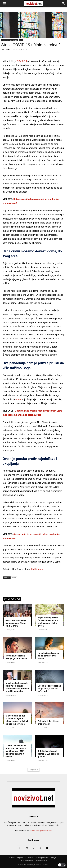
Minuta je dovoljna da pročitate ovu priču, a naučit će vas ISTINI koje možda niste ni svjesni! (16, 751)
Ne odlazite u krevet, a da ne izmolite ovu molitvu (49, 656)
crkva (14, 578)
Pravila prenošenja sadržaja (46, 858)
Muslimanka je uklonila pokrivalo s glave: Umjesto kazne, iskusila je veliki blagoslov (17, 687)
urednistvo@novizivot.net (41, 831)
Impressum (21, 858)
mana (18, 399)
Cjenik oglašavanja (27, 860)
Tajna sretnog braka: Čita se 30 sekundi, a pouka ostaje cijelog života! (48, 622)
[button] (4, 3)
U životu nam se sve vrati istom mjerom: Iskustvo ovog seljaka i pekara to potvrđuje (17, 720)
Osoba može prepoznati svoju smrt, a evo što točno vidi (49, 688)
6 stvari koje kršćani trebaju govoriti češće (16, 657)
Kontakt (31, 858)
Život (21, 40)
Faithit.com (37, 569)
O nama (12, 858)
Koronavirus (14, 40)
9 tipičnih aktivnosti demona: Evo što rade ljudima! (48, 754)
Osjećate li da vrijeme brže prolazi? (48, 722)
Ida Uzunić (6, 49)
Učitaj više (33, 770)
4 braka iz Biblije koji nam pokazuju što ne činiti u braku (16, 623)
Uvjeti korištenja (41, 860)
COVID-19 (5, 40)
